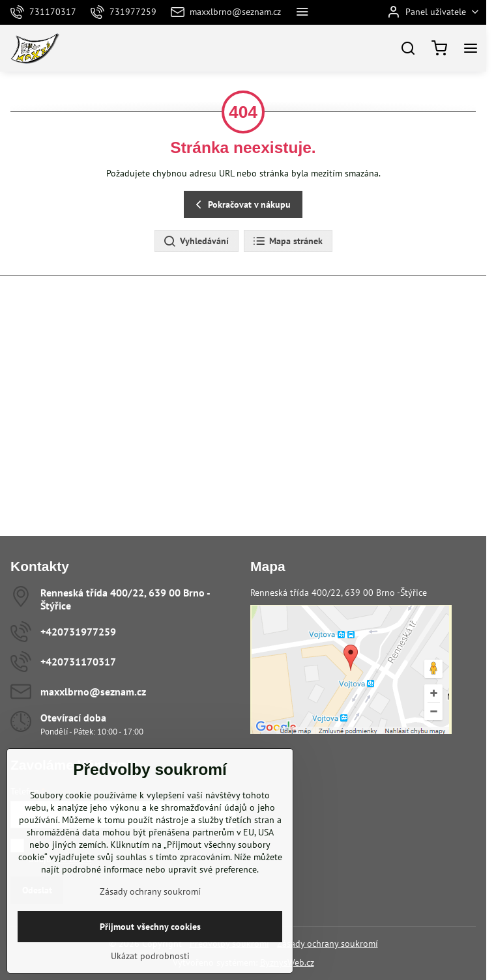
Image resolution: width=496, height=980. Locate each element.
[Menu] (471, 48)
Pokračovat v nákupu (241, 205)
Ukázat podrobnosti (150, 956)
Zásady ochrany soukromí (328, 944)
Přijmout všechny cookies (150, 927)
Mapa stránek (287, 242)
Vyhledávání (196, 242)
